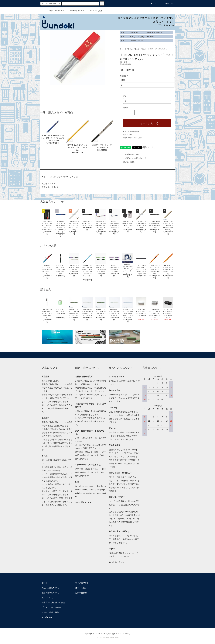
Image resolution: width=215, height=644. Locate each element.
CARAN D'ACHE (137, 41)
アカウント (152, 4)
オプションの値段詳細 (131, 132)
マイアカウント (82, 583)
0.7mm (151, 37)
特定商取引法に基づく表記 (132, 138)
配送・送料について (50, 593)
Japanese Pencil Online (111, 638)
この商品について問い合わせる (133, 158)
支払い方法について (50, 588)
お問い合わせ (81, 593)
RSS (44, 617)
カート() (168, 4)
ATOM (50, 617)
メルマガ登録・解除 (50, 612)
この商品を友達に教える (131, 154)
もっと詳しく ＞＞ (83, 502)
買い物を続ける (127, 162)
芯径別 (142, 37)
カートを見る (81, 588)
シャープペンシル (137, 33)
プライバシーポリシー (51, 607)
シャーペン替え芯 (155, 33)
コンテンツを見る (94, 11)
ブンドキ (100, 638)
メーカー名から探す (75, 11)
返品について (128, 135)
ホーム (123, 33)
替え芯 (133, 37)
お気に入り (149, 147)
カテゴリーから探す (55, 11)
